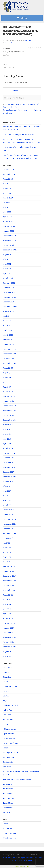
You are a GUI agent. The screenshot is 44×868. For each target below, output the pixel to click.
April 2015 (7, 614)
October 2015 (8, 585)
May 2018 (7, 439)
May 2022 (7, 212)
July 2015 (6, 600)
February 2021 (9, 283)
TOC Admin (28, 40)
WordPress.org (9, 838)
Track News (8, 803)
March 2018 (8, 448)
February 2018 (9, 453)
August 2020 (8, 311)
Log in (6, 824)
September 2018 (10, 420)
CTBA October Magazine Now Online (18, 135)
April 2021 (7, 274)
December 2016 (9, 519)
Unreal (28, 866)
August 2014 (8, 652)
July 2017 (6, 486)
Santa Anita (8, 762)
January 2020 (9, 344)
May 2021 (7, 269)
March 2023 (8, 198)
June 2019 (7, 378)
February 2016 (9, 566)
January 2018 (8, 458)
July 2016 (6, 543)
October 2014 (8, 642)
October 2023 (8, 170)
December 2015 (9, 576)
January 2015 (8, 628)
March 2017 (8, 505)
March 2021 (8, 278)
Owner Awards (9, 738)
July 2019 (6, 373)
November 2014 (9, 637)
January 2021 (8, 288)
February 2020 (9, 340)
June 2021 (7, 264)
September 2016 (10, 533)
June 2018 (7, 434)
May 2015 (7, 609)
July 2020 (7, 316)
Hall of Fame (8, 710)
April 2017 (7, 500)
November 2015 (9, 581)
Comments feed (10, 833)
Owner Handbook (10, 743)
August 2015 (8, 595)
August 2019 (8, 368)
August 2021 (8, 255)
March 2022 (8, 222)
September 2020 (10, 307)
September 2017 (10, 477)
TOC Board (8, 784)
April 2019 (7, 387)
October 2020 (9, 302)
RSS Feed (23, 861)
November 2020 (10, 297)
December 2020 (9, 292)
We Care (6, 812)
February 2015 (9, 623)
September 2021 (10, 250)
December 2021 (9, 236)
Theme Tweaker (19, 866)
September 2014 (10, 647)
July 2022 (7, 207)
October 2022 (9, 203)
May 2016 (7, 552)
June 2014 (7, 656)
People (6, 748)
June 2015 (7, 604)
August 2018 (8, 425)
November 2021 (9, 241)
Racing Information (11, 753)
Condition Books (10, 686)
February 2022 (9, 226)
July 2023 (7, 184)
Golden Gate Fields (11, 705)
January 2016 (8, 571)
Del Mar (6, 691)
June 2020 (7, 321)
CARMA (6, 672)
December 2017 (9, 463)
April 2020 (7, 330)
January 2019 (8, 401)
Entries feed (8, 828)
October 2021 (8, 245)
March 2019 (8, 392)
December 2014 (9, 633)
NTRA (5, 724)
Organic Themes (26, 858)
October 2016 (8, 529)
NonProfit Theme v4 (10, 858)
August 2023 (8, 179)
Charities (7, 677)
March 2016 (8, 562)
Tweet (15, 91)
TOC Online (16, 7)
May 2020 (7, 326)
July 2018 (6, 429)
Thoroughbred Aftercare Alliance (17, 779)
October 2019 (8, 359)
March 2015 (8, 618)
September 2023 (10, 174)
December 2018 (9, 406)
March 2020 (8, 335)
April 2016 (7, 557)
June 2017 (7, 491)
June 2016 (7, 548)
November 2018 (9, 411)
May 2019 (7, 382)
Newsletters (8, 720)
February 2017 (9, 510)
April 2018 (7, 444)
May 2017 (7, 496)
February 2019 (9, 396)
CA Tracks (7, 668)
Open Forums (9, 734)
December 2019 (9, 349)
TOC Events (8, 789)
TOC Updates (8, 798)
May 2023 (7, 193)
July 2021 (7, 259)
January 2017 (8, 515)
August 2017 (8, 481)
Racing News (8, 757)
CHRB (5, 682)
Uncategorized (9, 808)
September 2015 (10, 590)
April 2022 (7, 217)
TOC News (7, 794)
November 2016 (9, 524)
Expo (5, 701)
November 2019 (9, 354)
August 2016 (8, 538)
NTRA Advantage (10, 729)
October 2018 (8, 415)
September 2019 (10, 363)
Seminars (7, 767)
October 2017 (8, 472)
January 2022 (9, 231)
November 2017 (9, 467)
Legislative (8, 715)
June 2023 (7, 189)
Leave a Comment (11, 43)
